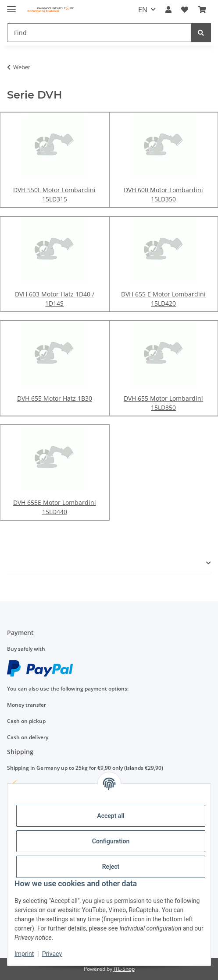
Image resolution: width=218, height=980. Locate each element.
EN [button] (143, 10)
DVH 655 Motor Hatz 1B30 (55, 398)
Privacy (52, 954)
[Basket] (202, 10)
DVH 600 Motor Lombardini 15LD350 (163, 194)
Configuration (111, 841)
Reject (111, 867)
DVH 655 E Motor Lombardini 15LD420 (163, 299)
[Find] (99, 33)
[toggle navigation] (11, 5)
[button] (168, 10)
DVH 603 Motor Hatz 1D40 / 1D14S (55, 299)
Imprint (24, 954)
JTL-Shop (124, 969)
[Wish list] (185, 10)
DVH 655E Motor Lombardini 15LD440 (55, 507)
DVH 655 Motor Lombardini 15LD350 (163, 403)
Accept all (111, 816)
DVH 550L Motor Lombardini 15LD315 (54, 194)
